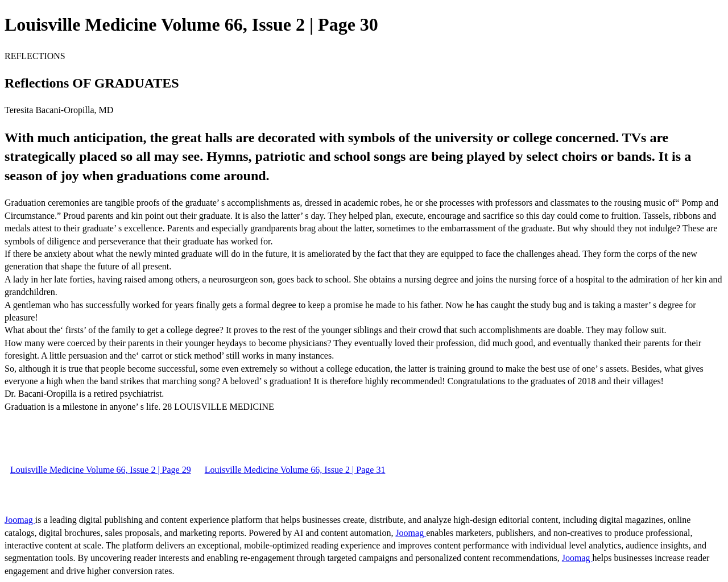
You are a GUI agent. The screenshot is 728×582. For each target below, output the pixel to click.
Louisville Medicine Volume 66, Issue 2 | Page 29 (101, 470)
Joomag (20, 520)
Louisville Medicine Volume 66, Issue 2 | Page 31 (295, 470)
